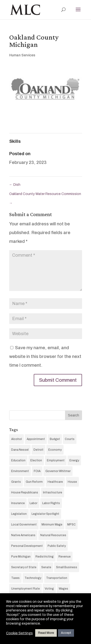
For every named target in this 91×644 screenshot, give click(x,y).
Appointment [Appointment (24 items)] (36, 439)
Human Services (22, 55)
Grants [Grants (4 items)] (16, 482)
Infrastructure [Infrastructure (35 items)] (53, 492)
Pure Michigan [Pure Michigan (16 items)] (21, 557)
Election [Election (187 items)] (36, 460)
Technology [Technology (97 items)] (33, 578)
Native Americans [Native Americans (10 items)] (23, 535)
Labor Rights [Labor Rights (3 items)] (51, 503)
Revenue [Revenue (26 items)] (65, 557)
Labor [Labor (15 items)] (33, 503)
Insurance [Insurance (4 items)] (18, 503)
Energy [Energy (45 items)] (74, 460)
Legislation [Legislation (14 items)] (19, 514)
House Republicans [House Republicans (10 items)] (25, 492)
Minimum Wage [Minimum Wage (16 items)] (52, 525)
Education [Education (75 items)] (18, 460)
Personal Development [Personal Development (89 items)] (27, 546)
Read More (46, 633)
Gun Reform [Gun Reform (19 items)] (34, 482)
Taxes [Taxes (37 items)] (15, 578)
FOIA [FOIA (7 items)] (37, 471)
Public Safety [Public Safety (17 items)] (57, 546)
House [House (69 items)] (72, 482)
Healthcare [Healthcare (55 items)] (55, 482)
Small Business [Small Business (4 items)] (67, 567)
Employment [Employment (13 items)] (56, 460)
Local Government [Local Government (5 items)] (24, 525)
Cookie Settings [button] (19, 633)
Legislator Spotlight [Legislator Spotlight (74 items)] (45, 514)
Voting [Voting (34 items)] (49, 589)
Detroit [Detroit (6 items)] (38, 450)
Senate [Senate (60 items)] (46, 567)
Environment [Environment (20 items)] (20, 471)
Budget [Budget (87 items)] (55, 439)
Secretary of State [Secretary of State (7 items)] (24, 567)
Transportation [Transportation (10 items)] (57, 578)
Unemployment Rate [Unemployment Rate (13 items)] (25, 589)
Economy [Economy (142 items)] (55, 450)
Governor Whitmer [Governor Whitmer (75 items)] (58, 471)
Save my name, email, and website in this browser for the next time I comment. (45, 356)
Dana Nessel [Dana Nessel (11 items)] (20, 450)
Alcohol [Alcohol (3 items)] (17, 439)
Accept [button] (66, 633)
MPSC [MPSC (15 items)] (71, 525)
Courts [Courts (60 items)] (70, 439)
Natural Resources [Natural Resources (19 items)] (53, 535)
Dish (15, 185)
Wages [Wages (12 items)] (63, 589)
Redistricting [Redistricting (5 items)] (45, 557)
